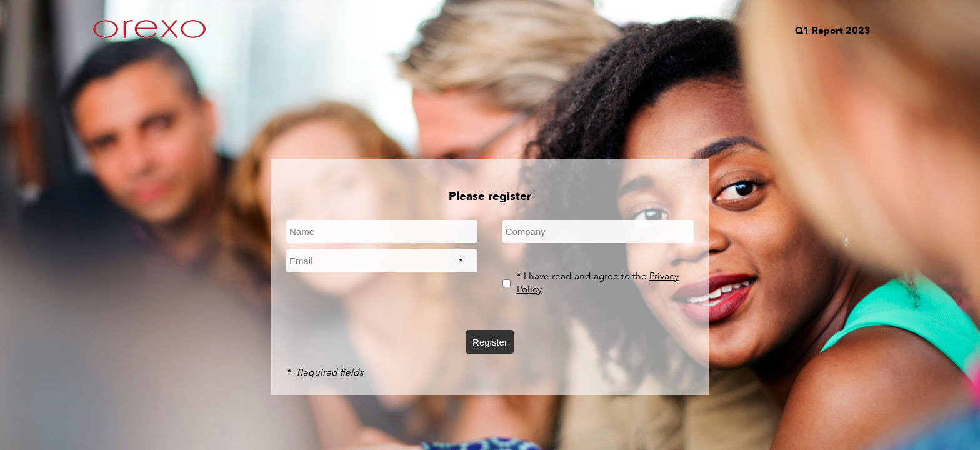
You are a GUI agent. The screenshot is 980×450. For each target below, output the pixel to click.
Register (490, 342)
